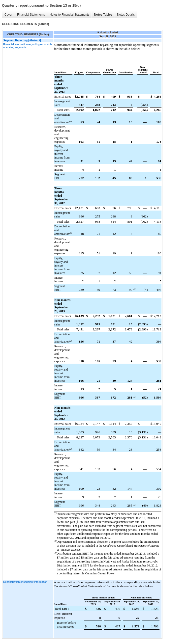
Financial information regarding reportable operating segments (28, 46)
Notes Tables (103, 15)
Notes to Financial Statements (69, 15)
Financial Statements (31, 15)
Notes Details (126, 15)
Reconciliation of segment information (25, 582)
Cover (8, 15)
